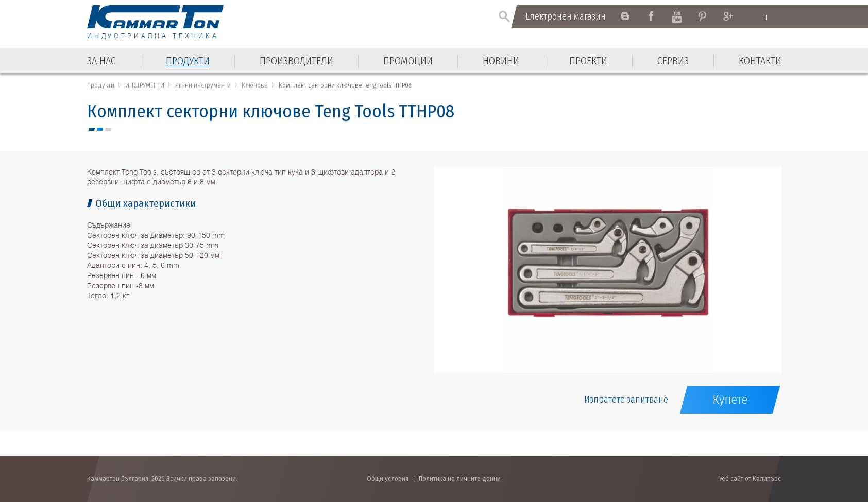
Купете (730, 400)
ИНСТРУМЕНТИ (145, 85)
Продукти (101, 85)
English (756, 17)
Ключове (255, 85)
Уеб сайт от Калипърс (750, 479)
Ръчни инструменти (203, 85)
